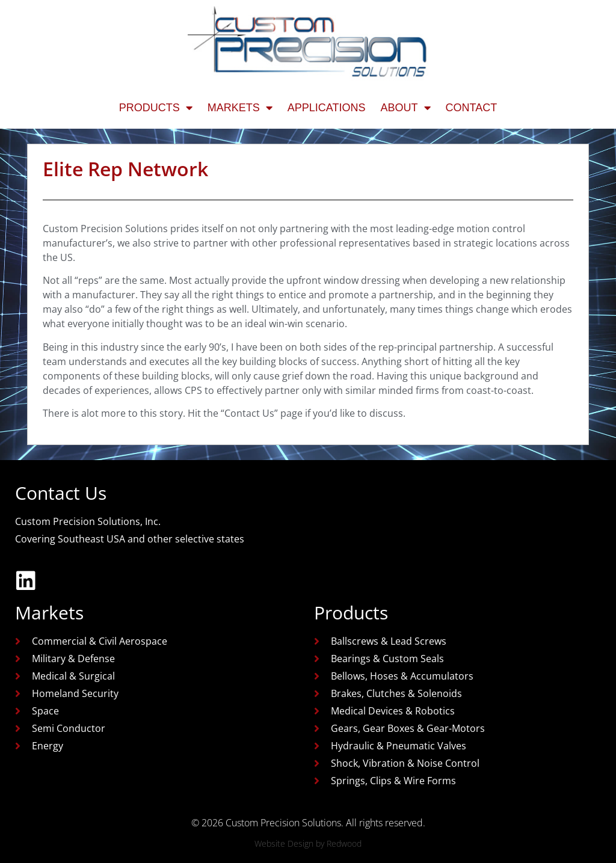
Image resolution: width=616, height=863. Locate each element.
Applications (327, 108)
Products (156, 108)
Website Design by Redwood (308, 843)
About (406, 108)
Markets (240, 108)
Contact (472, 108)
